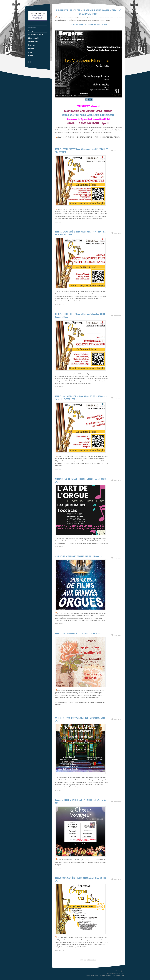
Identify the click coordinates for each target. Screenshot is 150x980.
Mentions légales (120, 971)
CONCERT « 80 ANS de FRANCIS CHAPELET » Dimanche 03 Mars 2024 (80, 719)
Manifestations (32, 27)
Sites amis (31, 49)
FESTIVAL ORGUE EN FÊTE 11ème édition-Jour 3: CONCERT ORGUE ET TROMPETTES (82, 151)
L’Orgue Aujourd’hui (33, 38)
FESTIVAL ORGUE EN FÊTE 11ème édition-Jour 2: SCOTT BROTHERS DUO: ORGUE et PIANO (81, 233)
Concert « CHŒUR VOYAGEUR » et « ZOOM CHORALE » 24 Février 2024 (81, 801)
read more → (60, 222)
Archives (31, 56)
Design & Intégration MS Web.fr (116, 973)
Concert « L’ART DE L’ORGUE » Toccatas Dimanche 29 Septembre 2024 (81, 480)
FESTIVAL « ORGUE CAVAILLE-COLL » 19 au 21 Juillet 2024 (78, 633)
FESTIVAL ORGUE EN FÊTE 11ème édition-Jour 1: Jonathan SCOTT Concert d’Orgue (80, 315)
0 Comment (118, 151)
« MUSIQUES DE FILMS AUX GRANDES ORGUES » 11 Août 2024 (79, 556)
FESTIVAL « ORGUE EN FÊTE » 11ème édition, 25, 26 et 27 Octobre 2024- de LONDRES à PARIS (81, 398)
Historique (31, 31)
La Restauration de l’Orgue (35, 34)
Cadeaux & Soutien (33, 41)
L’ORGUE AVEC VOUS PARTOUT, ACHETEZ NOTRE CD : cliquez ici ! (89, 115)
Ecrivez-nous (32, 45)
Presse (30, 52)
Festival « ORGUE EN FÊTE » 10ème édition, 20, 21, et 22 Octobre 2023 (81, 879)
